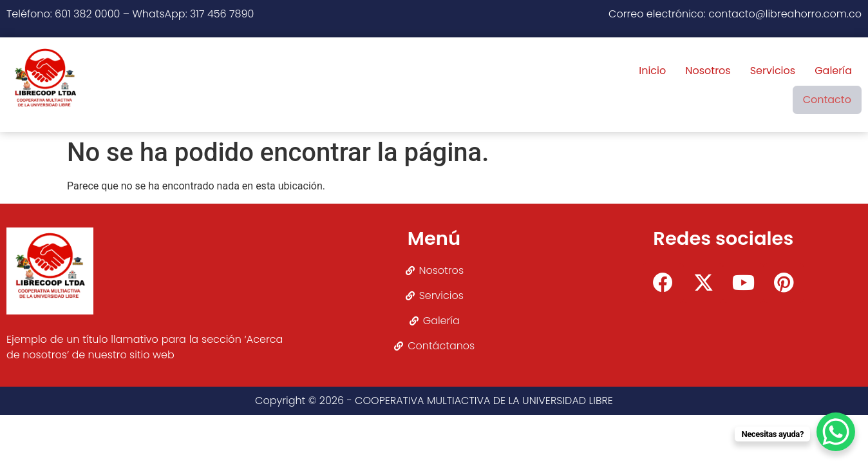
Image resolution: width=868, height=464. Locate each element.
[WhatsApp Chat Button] (836, 432)
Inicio (578, 85)
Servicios (698, 85)
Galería (759, 85)
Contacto (825, 85)
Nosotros (634, 85)
